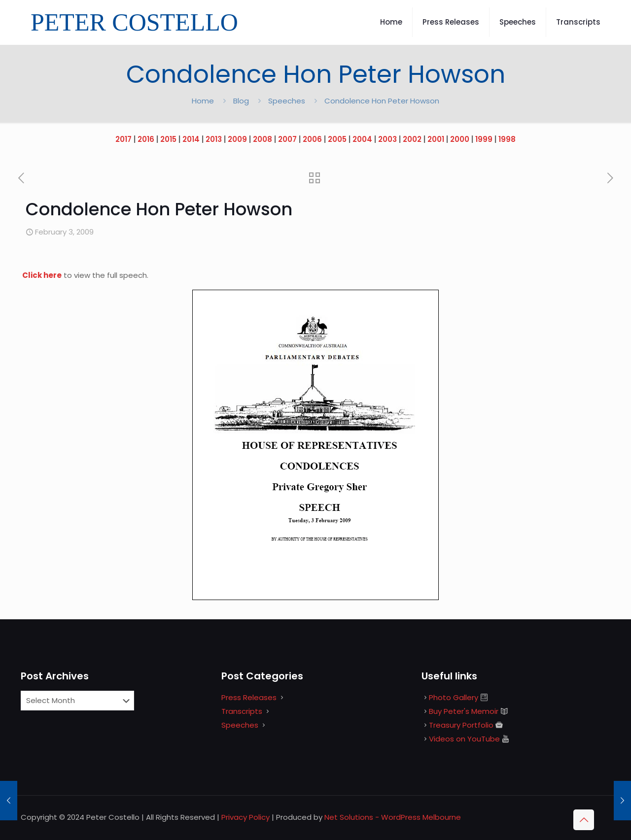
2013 (214, 139)
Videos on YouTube (464, 739)
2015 (168, 139)
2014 (191, 139)
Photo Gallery (454, 697)
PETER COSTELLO (134, 22)
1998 (507, 139)
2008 (263, 139)
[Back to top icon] (584, 820)
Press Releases (249, 697)
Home (203, 101)
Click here (42, 275)
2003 (387, 139)
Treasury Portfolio (461, 725)
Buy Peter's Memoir (464, 711)
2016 (146, 139)
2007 (287, 139)
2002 (412, 139)
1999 (484, 139)
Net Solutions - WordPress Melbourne (393, 817)
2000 (460, 139)
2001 (436, 139)
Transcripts (242, 711)
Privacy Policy (245, 817)
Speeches (287, 101)
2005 (337, 139)
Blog (241, 101)
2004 (362, 139)
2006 (312, 139)
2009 (237, 139)
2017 (123, 139)
